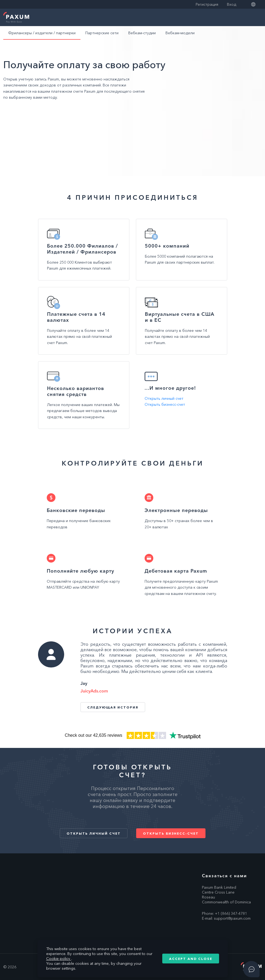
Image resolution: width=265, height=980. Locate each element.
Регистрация (207, 4)
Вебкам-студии (142, 33)
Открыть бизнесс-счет (165, 404)
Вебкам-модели (180, 33)
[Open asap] (251, 969)
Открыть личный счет (164, 398)
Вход (232, 4)
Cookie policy (59, 959)
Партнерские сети (102, 33)
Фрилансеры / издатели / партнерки (42, 33)
